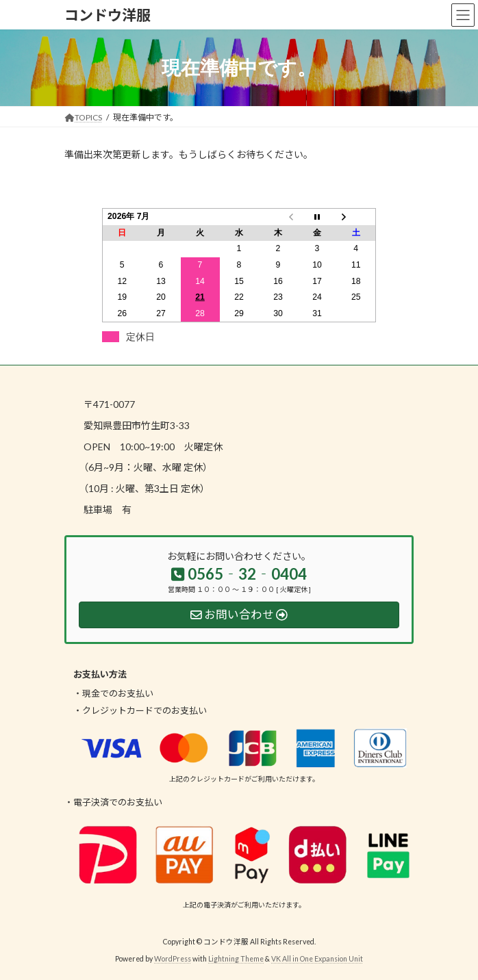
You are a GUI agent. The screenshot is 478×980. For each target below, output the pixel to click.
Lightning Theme (236, 959)
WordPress (173, 959)
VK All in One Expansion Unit (317, 959)
